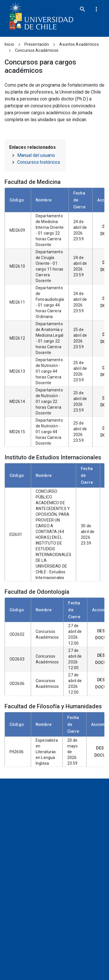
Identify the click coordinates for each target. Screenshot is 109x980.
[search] (83, 9)
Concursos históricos (39, 162)
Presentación (37, 44)
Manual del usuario (36, 155)
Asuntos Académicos (79, 44)
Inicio (9, 44)
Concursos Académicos (37, 50)
